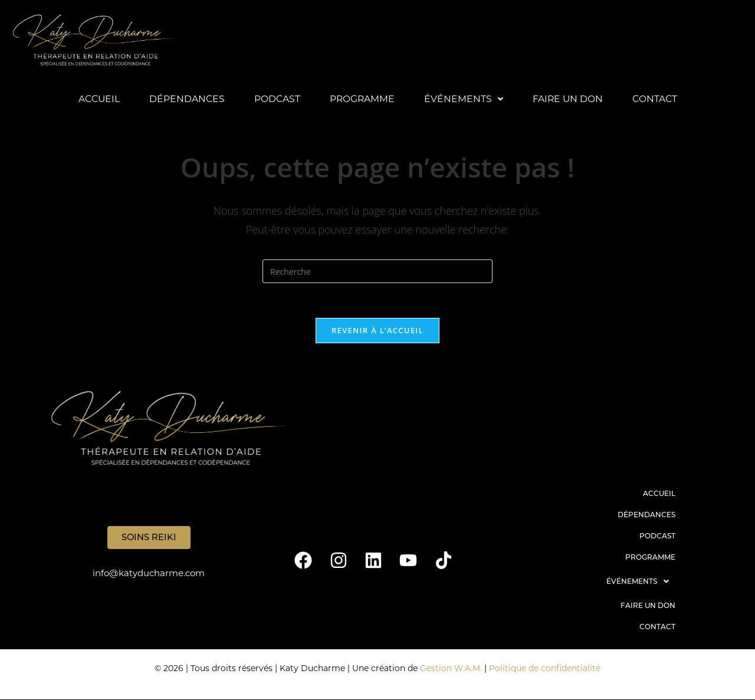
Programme (362, 99)
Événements (464, 99)
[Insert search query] (377, 272)
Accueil (96, 99)
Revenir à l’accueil (377, 331)
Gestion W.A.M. (451, 669)
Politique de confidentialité (545, 669)
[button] (464, 99)
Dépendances (186, 99)
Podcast (276, 99)
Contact (657, 99)
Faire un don (569, 99)
